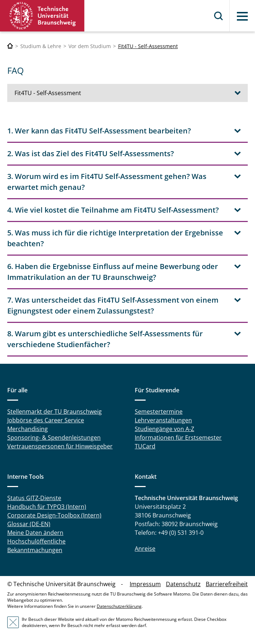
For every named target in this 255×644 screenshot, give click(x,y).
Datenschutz (183, 584)
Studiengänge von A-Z (164, 429)
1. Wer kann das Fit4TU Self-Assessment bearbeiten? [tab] (99, 131)
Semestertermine (159, 411)
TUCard (145, 446)
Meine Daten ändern (35, 533)
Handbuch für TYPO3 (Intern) (47, 507)
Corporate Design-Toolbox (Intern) (54, 515)
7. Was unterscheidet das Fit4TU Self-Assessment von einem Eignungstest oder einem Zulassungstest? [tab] (113, 305)
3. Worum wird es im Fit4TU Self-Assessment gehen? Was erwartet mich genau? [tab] (107, 182)
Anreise (145, 549)
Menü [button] (242, 16)
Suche (219, 16)
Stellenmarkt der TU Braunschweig (55, 411)
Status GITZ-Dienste (34, 498)
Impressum (145, 584)
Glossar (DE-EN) (29, 524)
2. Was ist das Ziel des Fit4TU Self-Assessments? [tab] (91, 153)
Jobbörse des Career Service (46, 420)
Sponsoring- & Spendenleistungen (54, 438)
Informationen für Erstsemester (178, 438)
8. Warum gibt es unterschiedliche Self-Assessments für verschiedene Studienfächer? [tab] (105, 339)
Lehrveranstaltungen (163, 420)
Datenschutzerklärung (119, 606)
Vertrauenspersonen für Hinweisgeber (60, 446)
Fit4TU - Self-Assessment (148, 46)
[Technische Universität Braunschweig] (10, 46)
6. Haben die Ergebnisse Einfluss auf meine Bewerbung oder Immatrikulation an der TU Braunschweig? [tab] (113, 272)
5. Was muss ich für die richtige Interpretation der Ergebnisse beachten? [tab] (115, 238)
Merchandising (28, 429)
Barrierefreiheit (227, 584)
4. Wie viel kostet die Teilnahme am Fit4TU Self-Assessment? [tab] (113, 210)
